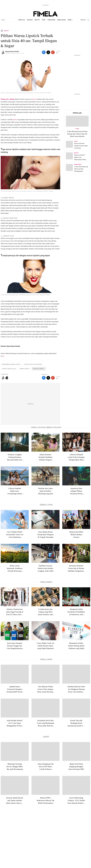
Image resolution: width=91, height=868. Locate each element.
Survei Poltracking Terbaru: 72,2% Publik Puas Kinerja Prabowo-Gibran (76, 800)
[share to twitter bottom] (48, 378)
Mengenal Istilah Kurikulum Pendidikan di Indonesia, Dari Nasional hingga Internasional (76, 612)
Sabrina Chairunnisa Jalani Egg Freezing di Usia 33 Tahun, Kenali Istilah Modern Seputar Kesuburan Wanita (15, 612)
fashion (30, 20)
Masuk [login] (83, 20)
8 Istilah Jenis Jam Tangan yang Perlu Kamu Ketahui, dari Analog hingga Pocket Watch (45, 612)
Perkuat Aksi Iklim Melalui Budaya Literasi (76, 534)
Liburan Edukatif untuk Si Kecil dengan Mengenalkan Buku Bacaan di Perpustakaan (76, 457)
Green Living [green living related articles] (46, 505)
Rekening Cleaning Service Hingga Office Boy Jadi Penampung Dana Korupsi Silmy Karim (15, 766)
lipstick (35, 99)
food (44, 20)
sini (3, 356)
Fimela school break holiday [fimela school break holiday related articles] (46, 427)
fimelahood (62, 20)
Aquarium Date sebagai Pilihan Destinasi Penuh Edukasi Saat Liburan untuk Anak (76, 491)
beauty (37, 20)
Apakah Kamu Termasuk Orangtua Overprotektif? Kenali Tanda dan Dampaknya (15, 689)
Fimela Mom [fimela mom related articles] (46, 659)
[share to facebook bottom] (44, 378)
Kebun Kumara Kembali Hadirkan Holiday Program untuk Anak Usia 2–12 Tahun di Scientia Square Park (45, 457)
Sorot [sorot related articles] (46, 737)
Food (77, 129)
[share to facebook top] (44, 52)
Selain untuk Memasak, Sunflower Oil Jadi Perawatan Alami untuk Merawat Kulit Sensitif (15, 568)
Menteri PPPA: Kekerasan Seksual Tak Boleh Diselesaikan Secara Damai (45, 800)
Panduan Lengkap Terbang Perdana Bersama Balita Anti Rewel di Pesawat (15, 457)
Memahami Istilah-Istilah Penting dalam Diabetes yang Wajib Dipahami (76, 646)
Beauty (77, 153)
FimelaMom (78, 165)
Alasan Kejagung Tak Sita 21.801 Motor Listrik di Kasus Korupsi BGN (45, 766)
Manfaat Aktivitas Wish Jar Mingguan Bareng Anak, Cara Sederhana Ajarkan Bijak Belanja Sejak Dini (76, 689)
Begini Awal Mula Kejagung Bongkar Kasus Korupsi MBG (76, 766)
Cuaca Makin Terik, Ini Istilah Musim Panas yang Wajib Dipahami (45, 646)
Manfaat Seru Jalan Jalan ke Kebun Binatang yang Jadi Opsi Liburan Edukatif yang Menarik (45, 491)
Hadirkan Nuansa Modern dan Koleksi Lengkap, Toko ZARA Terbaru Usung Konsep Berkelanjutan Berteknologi (45, 568)
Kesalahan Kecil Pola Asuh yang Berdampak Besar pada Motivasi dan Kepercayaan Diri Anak (45, 723)
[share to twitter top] (48, 52)
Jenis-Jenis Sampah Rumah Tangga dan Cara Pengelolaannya (15, 646)
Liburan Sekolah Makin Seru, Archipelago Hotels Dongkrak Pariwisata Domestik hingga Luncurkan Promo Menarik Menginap (15, 491)
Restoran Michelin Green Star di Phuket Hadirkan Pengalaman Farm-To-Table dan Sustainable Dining (76, 568)
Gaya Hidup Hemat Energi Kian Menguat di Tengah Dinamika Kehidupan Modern (45, 534)
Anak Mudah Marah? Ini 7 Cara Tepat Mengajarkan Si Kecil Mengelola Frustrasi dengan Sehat (15, 723)
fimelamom (51, 20)
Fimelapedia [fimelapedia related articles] (46, 582)
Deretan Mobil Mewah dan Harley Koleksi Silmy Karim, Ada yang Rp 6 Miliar (15, 800)
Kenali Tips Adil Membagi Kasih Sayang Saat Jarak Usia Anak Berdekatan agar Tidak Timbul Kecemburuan (76, 723)
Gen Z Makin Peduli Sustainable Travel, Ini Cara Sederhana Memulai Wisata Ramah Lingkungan (15, 534)
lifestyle (21, 20)
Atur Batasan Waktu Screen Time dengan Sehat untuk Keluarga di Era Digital (45, 689)
